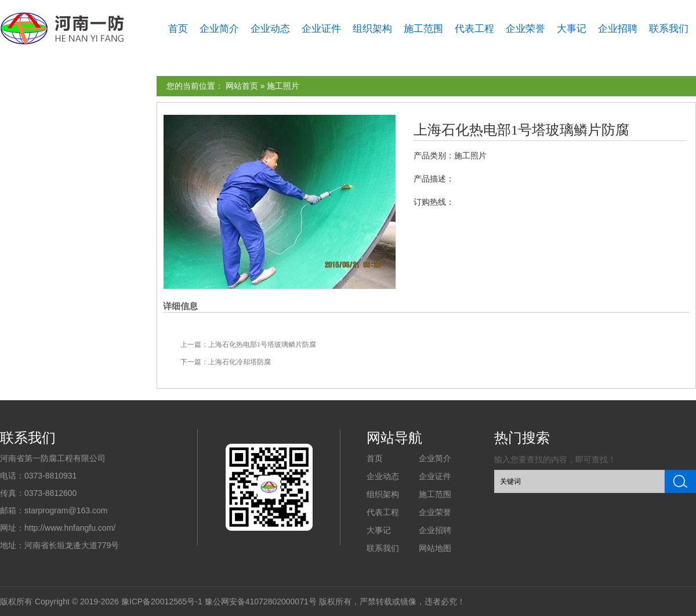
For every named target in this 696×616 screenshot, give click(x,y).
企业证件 (321, 29)
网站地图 (435, 548)
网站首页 (242, 86)
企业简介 (219, 29)
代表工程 (474, 29)
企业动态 (270, 29)
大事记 (572, 29)
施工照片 (283, 86)
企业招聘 (618, 29)
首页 (178, 29)
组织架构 (372, 29)
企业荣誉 (525, 29)
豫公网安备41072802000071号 (261, 601)
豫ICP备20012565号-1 (162, 601)
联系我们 (669, 29)
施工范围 (423, 29)
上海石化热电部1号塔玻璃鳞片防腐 (521, 130)
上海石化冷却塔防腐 (240, 362)
